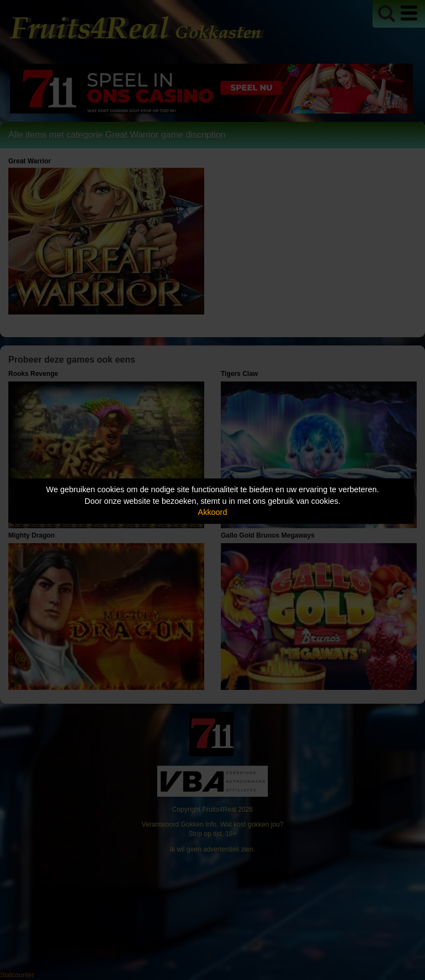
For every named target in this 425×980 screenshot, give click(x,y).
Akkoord (213, 512)
